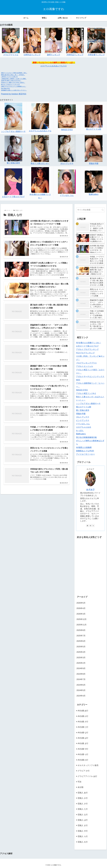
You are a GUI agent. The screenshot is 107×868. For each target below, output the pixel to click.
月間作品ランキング (75, 55)
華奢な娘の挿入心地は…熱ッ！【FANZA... (13, 75)
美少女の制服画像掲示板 (86, 437)
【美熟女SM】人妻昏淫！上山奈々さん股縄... (14, 79)
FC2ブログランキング (85, 353)
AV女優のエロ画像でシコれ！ (89, 343)
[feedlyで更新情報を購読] (90, 525)
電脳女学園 (94, 163)
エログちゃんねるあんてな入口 (53, 66)
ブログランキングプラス (86, 363)
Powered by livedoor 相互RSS (14, 94)
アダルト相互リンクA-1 (86, 393)
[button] (103, 210)
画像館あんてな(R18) (85, 451)
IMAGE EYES (67, 130)
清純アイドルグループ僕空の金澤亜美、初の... (14, 73)
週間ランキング (53, 55)
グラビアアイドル (11, 55)
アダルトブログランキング (87, 349)
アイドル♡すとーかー (85, 454)
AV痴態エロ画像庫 (84, 447)
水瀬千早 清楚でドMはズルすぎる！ (11, 81)
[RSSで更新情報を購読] (93, 525)
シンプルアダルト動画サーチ (13, 131)
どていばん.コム (67, 195)
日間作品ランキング (32, 55)
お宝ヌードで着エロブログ (13, 197)
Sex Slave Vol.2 (5, 88)
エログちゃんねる (84, 427)
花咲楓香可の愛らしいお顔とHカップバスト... (14, 90)
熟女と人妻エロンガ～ (40, 163)
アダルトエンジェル (85, 366)
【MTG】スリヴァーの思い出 (9, 77)
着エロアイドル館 (94, 129)
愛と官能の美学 (13, 163)
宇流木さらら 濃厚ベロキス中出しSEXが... (13, 83)
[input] (90, 210)
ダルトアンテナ (67, 163)
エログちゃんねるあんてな (40, 131)
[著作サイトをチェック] (87, 525)
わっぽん (80, 431)
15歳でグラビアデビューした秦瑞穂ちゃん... (14, 86)
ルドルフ (90, 490)
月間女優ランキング (96, 55)
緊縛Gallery (94, 194)
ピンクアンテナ (83, 420)
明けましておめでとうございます (10, 85)
